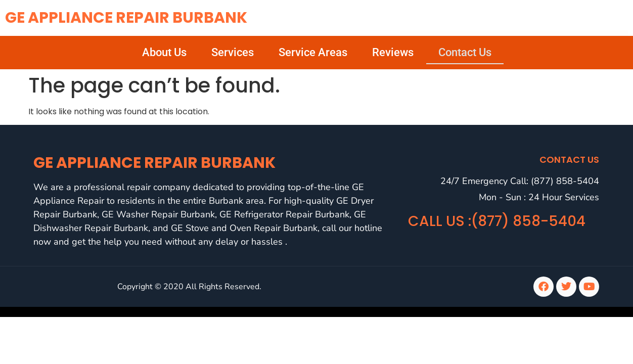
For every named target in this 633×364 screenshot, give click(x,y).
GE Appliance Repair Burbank (126, 18)
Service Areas (313, 52)
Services (233, 52)
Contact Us (465, 52)
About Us (164, 52)
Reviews (393, 52)
